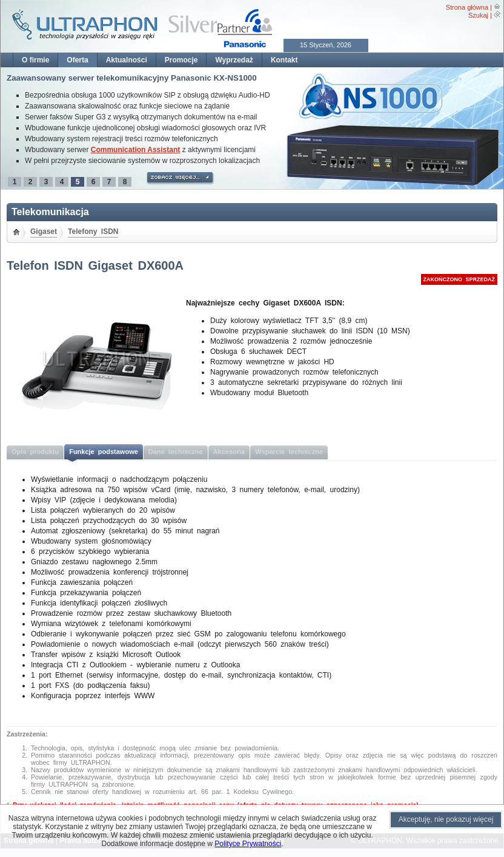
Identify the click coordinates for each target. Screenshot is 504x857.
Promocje (181, 60)
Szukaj (478, 15)
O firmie (35, 60)
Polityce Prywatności (248, 844)
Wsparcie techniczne (289, 452)
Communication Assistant (136, 150)
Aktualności (127, 60)
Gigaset (44, 232)
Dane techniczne (176, 452)
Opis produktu (35, 452)
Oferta (77, 60)
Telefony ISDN (93, 232)
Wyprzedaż (234, 60)
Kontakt (284, 60)
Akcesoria (229, 452)
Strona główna (467, 7)
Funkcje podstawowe (104, 452)
